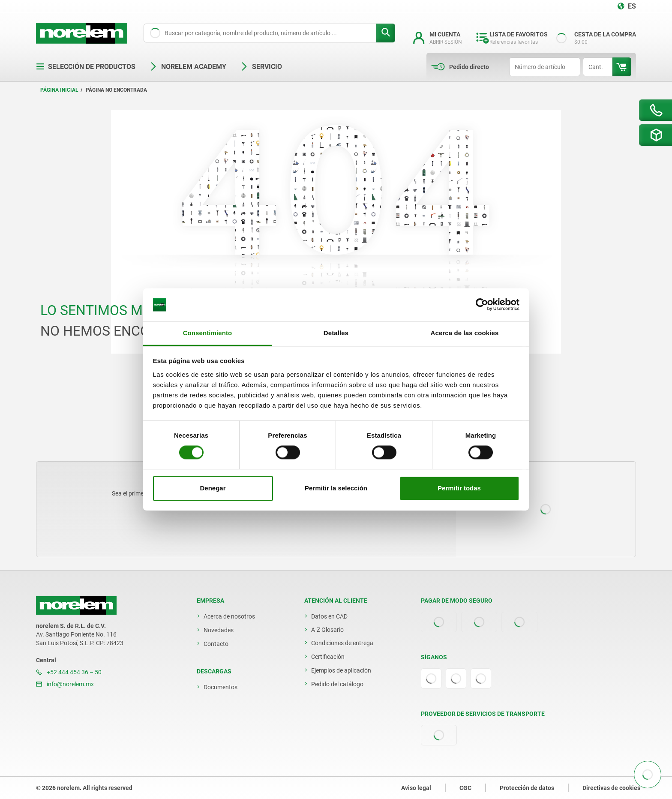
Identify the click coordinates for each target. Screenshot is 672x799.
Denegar (213, 488)
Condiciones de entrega (342, 643)
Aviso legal (416, 788)
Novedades (219, 630)
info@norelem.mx (65, 684)
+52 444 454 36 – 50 (69, 672)
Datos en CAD (329, 616)
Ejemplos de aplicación (341, 670)
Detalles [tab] (336, 333)
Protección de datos (527, 788)
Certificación (328, 657)
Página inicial (59, 90)
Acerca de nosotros (229, 616)
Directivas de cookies (611, 788)
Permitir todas (459, 488)
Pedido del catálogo (337, 684)
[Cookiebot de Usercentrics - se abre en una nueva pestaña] (482, 305)
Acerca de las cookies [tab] (465, 333)
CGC (465, 788)
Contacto (216, 644)
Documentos (220, 687)
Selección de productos (86, 67)
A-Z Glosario (327, 630)
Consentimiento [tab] (208, 333)
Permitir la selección (336, 488)
